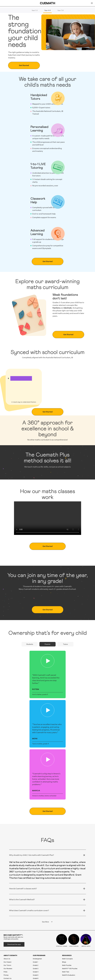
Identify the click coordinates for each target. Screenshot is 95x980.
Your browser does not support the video (48, 518)
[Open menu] (92, 3)
